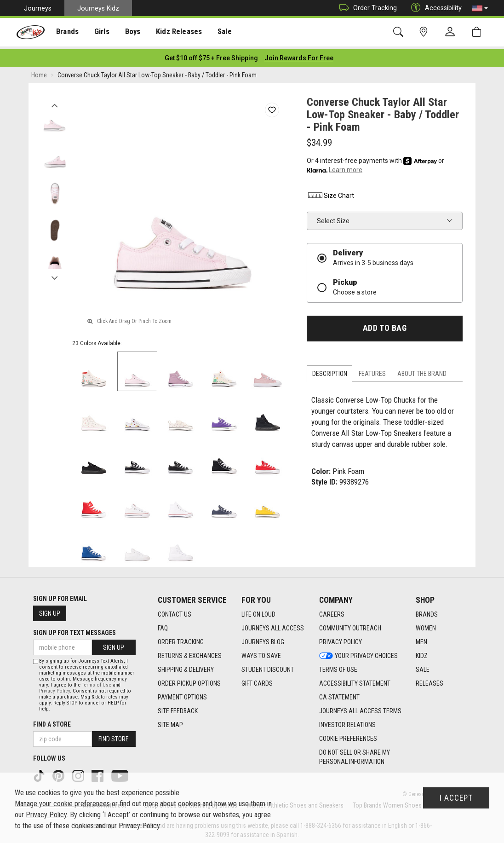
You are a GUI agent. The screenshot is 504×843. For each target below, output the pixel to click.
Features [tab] (372, 371)
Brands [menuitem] (67, 33)
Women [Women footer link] (426, 625)
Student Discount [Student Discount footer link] (268, 667)
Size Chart (330, 193)
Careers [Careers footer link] (332, 612)
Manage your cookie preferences (62, 804)
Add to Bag (385, 325)
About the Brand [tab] (422, 371)
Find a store (52, 722)
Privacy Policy (54, 688)
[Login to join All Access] (211, 55)
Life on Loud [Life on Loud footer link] (258, 612)
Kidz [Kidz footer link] (422, 653)
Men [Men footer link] (421, 639)
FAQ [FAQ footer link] (163, 625)
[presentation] (67, 32)
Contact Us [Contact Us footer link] (175, 612)
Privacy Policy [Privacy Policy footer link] (341, 639)
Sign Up (50, 611)
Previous (54, 100)
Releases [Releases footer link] (430, 681)
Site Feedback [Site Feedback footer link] (178, 708)
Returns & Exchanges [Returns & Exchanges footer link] (190, 653)
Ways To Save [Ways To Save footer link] (261, 653)
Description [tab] (330, 371)
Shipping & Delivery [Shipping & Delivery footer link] (186, 667)
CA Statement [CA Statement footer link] (339, 694)
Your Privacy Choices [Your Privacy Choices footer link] (358, 653)
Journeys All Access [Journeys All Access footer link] (273, 625)
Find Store (114, 736)
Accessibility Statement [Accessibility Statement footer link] (355, 681)
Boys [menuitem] (130, 33)
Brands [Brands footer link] (427, 612)
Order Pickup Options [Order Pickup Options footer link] (189, 681)
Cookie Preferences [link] (348, 736)
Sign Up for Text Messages (74, 630)
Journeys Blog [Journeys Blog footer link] (263, 639)
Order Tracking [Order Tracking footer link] (181, 639)
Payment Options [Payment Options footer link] (182, 694)
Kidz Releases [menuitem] (175, 33)
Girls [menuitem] (100, 33)
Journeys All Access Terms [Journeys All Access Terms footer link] (360, 708)
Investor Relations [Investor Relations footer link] (347, 722)
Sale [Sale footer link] (423, 667)
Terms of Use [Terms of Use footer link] (338, 667)
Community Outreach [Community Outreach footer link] (350, 625)
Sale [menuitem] (220, 33)
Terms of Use (97, 682)
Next (54, 273)
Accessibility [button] (434, 8)
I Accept (456, 798)
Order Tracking (366, 8)
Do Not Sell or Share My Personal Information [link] (355, 754)
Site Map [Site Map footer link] (170, 722)
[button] (480, 8)
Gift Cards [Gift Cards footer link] (257, 681)
